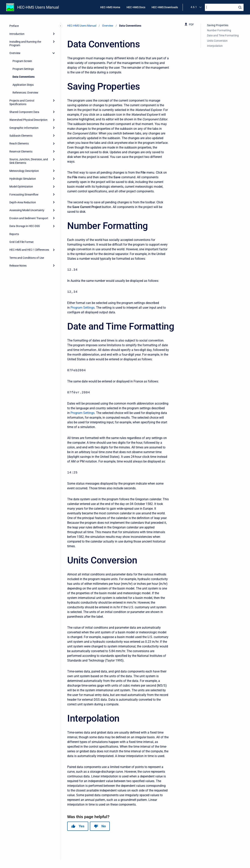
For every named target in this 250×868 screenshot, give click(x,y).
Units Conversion (217, 41)
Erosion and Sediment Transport (29, 218)
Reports (14, 234)
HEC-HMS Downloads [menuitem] (165, 7)
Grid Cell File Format (21, 242)
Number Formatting (219, 30)
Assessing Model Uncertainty (27, 210)
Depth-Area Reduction (23, 202)
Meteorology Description (24, 171)
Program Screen (22, 61)
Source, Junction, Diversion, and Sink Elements (29, 161)
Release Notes (18, 266)
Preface (14, 26)
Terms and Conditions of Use (27, 258)
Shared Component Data (24, 112)
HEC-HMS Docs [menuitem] (136, 7)
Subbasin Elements (21, 136)
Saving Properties (218, 25)
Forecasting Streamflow (24, 195)
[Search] (224, 7)
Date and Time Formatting (223, 35)
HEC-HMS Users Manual (38, 7)
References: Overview (25, 93)
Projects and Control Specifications (22, 102)
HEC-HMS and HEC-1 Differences (29, 250)
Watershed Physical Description (28, 120)
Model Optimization (21, 187)
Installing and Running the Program (25, 43)
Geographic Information (24, 128)
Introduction (17, 34)
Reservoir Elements (21, 151)
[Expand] (54, 34)
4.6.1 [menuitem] (194, 7)
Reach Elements (19, 143)
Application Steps (23, 85)
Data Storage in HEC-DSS (25, 226)
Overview (15, 53)
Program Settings (23, 69)
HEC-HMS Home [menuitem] (110, 7)
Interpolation (215, 46)
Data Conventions (24, 77)
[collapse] (54, 53)
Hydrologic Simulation (23, 179)
